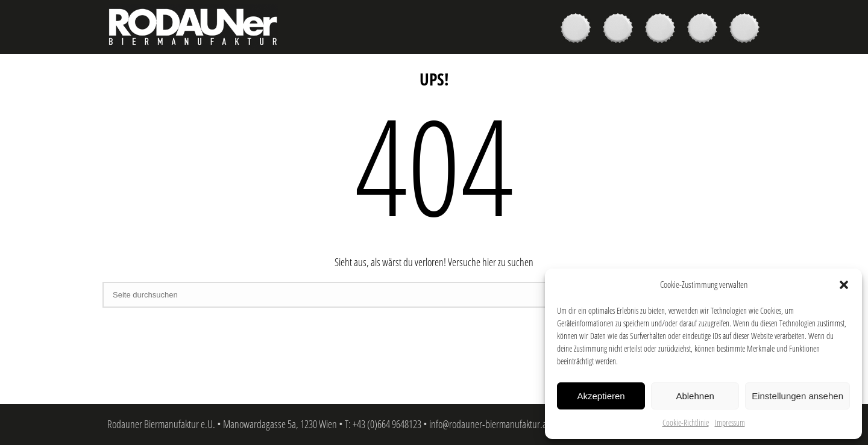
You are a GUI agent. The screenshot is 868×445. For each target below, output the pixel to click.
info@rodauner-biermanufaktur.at (489, 424)
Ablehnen (695, 396)
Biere (579, 30)
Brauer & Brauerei (663, 30)
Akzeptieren (601, 396)
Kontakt (747, 30)
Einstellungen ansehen (797, 396)
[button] (844, 285)
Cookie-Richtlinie (686, 422)
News (705, 30)
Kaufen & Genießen (621, 30)
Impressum (730, 422)
